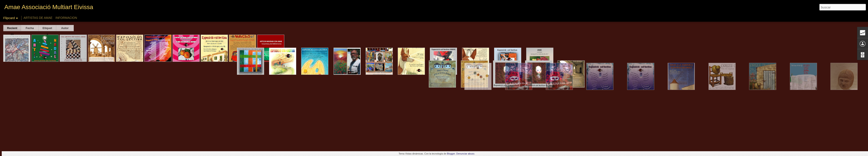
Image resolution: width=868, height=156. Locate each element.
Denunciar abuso (465, 154)
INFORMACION (66, 18)
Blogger (451, 154)
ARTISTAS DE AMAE (38, 18)
